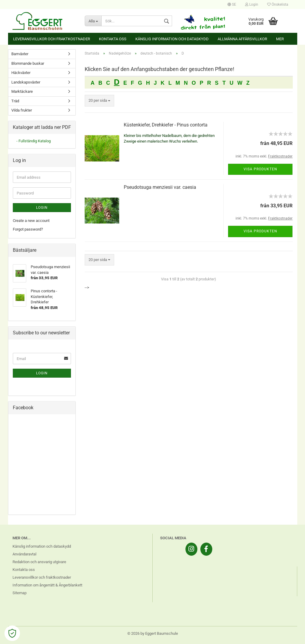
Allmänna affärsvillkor (242, 39)
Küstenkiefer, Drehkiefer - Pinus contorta (166, 125)
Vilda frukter (22, 110)
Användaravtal (24, 554)
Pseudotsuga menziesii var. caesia (160, 187)
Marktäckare (22, 91)
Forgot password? (28, 229)
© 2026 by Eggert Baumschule (153, 633)
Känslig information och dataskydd (172, 39)
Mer (280, 39)
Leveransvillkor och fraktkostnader (52, 39)
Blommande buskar (28, 63)
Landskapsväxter (26, 82)
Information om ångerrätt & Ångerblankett (47, 585)
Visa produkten (260, 169)
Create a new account (31, 221)
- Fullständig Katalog (34, 141)
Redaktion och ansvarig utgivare (39, 562)
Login (252, 4)
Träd (15, 101)
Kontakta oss (113, 39)
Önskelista (278, 4)
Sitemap (20, 593)
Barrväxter (20, 54)
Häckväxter (21, 73)
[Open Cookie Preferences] (12, 633)
